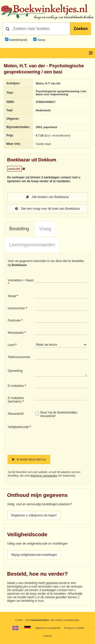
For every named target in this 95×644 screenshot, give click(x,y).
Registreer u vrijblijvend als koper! (34, 515)
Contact (48, 636)
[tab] (19, 229)
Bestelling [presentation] (19, 229)
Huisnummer (16, 308)
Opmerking (15, 371)
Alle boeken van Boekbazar (48, 197)
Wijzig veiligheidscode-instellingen (34, 555)
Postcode (14, 320)
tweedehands (18, 40)
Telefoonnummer (19, 357)
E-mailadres (16, 386)
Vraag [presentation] (45, 229)
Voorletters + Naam (21, 280)
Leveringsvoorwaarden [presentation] (32, 245)
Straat (12, 296)
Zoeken (81, 29)
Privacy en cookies (74, 628)
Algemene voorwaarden (44, 476)
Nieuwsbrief (16, 414)
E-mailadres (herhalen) (16, 400)
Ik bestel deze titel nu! (29, 459)
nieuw (41, 40)
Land (11, 345)
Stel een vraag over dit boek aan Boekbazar (48, 209)
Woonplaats (16, 333)
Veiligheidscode (18, 427)
